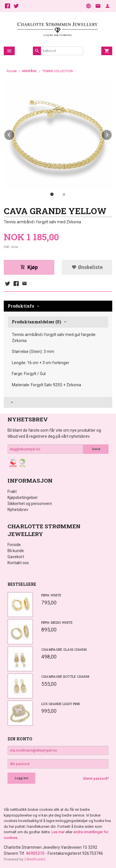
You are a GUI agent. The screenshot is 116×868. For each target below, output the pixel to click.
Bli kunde (16, 551)
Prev (15, 134)
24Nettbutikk (35, 859)
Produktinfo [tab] (21, 306)
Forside (12, 71)
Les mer (58, 832)
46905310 (35, 853)
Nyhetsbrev (18, 510)
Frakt (12, 491)
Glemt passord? (96, 779)
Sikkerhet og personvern (30, 504)
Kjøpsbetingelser (23, 498)
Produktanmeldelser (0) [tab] (37, 322)
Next (112, 134)
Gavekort (16, 557)
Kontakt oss (18, 563)
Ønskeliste (87, 267)
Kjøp (29, 267)
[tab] (58, 403)
